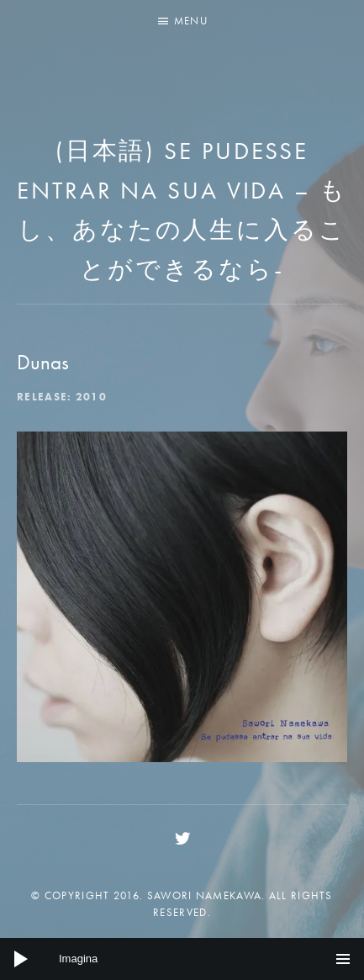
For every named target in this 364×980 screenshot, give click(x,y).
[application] (182, 959)
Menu (191, 21)
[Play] (21, 959)
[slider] (182, 959)
